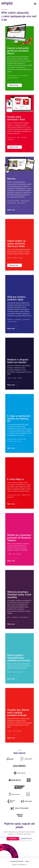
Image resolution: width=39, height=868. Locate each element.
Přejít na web (12, 210)
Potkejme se (13, 839)
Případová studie (15, 85)
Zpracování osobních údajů (17, 861)
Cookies (27, 861)
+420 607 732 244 (26, 839)
